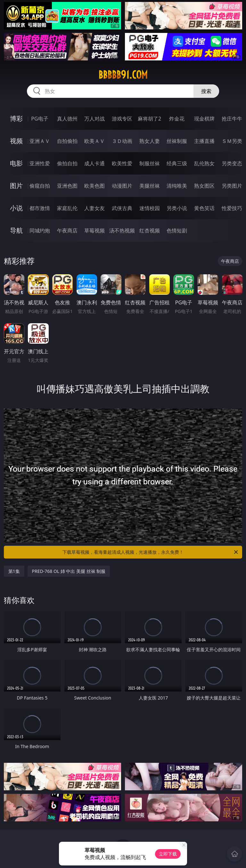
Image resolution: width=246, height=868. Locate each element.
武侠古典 (122, 208)
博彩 (16, 118)
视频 (16, 141)
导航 (16, 230)
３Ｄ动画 (122, 141)
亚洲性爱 (40, 163)
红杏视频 (150, 231)
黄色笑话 (204, 208)
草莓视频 (94, 231)
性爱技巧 (232, 208)
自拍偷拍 (67, 141)
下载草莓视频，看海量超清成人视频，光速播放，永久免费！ (151, 552)
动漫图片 (122, 186)
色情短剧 (177, 231)
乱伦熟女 (204, 163)
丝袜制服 (177, 141)
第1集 (14, 571)
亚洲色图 (67, 186)
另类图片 (232, 186)
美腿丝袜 (150, 186)
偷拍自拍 (67, 163)
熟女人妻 (150, 141)
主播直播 (204, 141)
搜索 (206, 91)
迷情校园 (150, 208)
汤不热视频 (122, 231)
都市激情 (40, 208)
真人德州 (67, 119)
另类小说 (177, 208)
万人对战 (94, 119)
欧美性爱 (122, 163)
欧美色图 (94, 186)
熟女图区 (204, 186)
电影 (16, 163)
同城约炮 (40, 231)
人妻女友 (94, 208)
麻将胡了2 (149, 119)
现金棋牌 (204, 119)
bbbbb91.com (123, 75)
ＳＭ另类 (232, 141)
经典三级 (177, 163)
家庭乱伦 (67, 208)
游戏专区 (122, 119)
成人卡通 (94, 163)
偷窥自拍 (40, 186)
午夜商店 (67, 231)
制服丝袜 (150, 163)
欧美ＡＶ (94, 141)
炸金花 (177, 119)
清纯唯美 (177, 186)
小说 (16, 208)
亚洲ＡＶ (40, 141)
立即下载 (168, 854)
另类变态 (232, 163)
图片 (16, 186)
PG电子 (40, 119)
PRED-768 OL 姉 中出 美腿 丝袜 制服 (69, 571)
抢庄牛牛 (232, 119)
